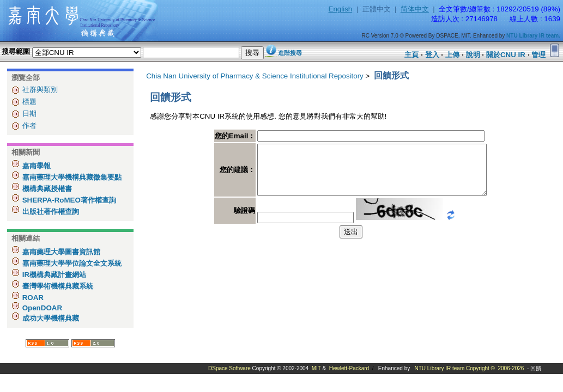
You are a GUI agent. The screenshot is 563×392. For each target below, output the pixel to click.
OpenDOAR (41, 308)
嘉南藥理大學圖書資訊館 (60, 252)
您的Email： (222, 136)
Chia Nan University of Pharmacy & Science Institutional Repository (255, 76)
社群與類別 (40, 90)
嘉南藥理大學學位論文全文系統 (71, 263)
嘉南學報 (35, 166)
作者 (29, 125)
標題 (29, 102)
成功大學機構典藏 (50, 318)
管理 (538, 55)
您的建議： (224, 174)
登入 (432, 55)
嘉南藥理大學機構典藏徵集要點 (71, 177)
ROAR (32, 298)
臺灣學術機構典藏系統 (57, 286)
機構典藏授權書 (46, 189)
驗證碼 (231, 220)
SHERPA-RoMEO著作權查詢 (68, 200)
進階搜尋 (290, 53)
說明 (473, 55)
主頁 (411, 55)
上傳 (452, 55)
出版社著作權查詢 (50, 212)
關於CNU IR (506, 55)
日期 (29, 114)
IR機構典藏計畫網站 (53, 275)
